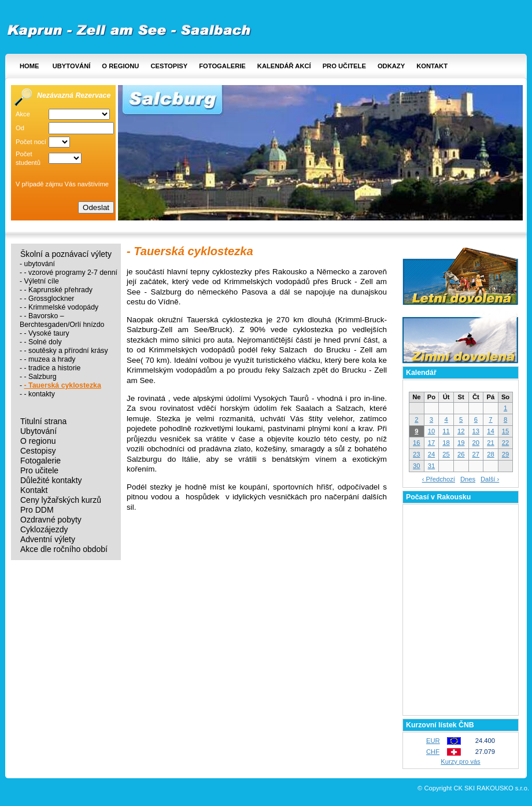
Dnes (468, 479)
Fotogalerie (222, 66)
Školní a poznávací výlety (66, 254)
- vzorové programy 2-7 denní (71, 273)
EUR (433, 741)
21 (490, 443)
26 (461, 454)
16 (416, 443)
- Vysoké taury (47, 333)
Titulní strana (43, 422)
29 (505, 454)
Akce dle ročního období (64, 549)
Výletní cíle (42, 281)
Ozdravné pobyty (51, 520)
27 (476, 454)
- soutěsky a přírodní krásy (66, 351)
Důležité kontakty (51, 481)
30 (416, 466)
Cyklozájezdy (44, 530)
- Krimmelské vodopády (62, 307)
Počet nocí (31, 142)
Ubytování (72, 66)
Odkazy (391, 66)
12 (461, 431)
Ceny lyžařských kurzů (61, 500)
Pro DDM (37, 510)
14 (490, 431)
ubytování (40, 264)
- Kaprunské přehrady (58, 290)
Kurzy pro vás (460, 761)
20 (476, 443)
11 (446, 431)
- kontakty (40, 394)
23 (416, 454)
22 (505, 443)
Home (29, 66)
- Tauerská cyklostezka (63, 385)
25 (446, 454)
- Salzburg (40, 377)
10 (431, 431)
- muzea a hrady (50, 359)
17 (431, 443)
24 (431, 454)
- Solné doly (43, 342)
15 (505, 431)
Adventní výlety (48, 540)
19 (461, 443)
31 (431, 466)
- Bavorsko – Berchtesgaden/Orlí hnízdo (62, 320)
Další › (490, 479)
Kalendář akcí (284, 66)
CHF (433, 752)
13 (476, 431)
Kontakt (432, 66)
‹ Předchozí (439, 479)
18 (446, 443)
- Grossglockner (49, 299)
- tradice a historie (53, 368)
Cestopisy (169, 66)
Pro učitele (344, 66)
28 (490, 454)
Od (20, 128)
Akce (23, 114)
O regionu (120, 66)
